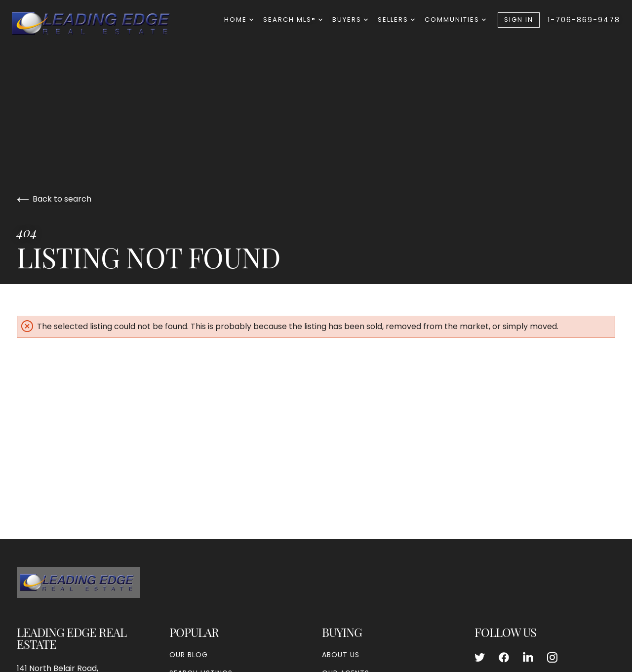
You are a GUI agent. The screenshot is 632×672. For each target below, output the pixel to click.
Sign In (519, 20)
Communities (455, 20)
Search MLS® (293, 20)
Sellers (396, 20)
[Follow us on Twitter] (480, 658)
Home (239, 20)
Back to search (54, 199)
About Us (341, 655)
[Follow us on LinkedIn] (528, 658)
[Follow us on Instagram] (552, 658)
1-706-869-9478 (584, 20)
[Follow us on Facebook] (504, 658)
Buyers (350, 20)
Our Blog (189, 655)
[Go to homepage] (101, 23)
